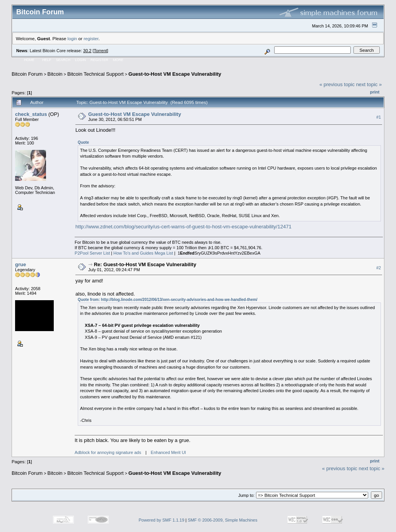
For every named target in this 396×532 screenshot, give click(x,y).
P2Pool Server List (92, 253)
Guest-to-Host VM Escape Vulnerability (175, 74)
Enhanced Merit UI (168, 452)
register (91, 38)
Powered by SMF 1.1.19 (162, 520)
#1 (379, 117)
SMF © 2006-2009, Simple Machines (223, 520)
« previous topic (337, 84)
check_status (31, 114)
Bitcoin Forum (27, 74)
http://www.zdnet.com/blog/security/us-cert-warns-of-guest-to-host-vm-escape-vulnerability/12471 (183, 227)
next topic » (369, 84)
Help (47, 60)
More (118, 60)
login (73, 38)
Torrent (101, 51)
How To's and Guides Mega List (143, 253)
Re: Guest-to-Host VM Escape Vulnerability (145, 264)
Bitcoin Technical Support (96, 74)
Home (29, 60)
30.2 (87, 51)
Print (375, 92)
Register (99, 60)
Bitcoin (55, 74)
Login (80, 60)
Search (63, 60)
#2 (379, 268)
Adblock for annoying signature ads (108, 452)
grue (20, 264)
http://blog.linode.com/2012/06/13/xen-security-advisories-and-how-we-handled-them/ (179, 300)
